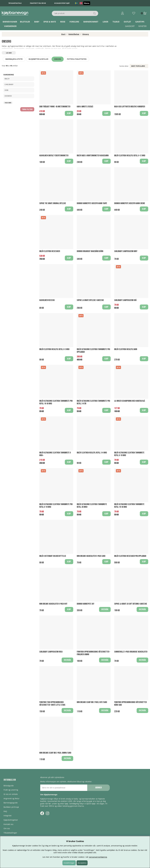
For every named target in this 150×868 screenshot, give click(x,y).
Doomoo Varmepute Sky (86, 604)
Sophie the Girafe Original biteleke (53, 203)
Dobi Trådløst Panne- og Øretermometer (55, 107)
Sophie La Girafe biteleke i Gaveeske (90, 300)
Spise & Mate (50, 22)
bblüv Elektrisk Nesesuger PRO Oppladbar (130, 556)
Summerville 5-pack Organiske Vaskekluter (131, 652)
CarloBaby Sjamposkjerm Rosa (51, 652)
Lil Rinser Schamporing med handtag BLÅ (130, 401)
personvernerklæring (98, 857)
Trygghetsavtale (15, 3)
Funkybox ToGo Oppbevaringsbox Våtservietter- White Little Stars (52, 704)
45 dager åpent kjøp (62, 3)
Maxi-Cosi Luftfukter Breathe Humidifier (130, 107)
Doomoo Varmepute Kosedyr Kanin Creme (130, 203)
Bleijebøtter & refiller (38, 59)
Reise (63, 22)
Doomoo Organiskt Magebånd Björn (90, 251)
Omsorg (86, 34)
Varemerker (10, 26)
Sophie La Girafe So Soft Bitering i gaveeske (131, 604)
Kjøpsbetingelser (11, 820)
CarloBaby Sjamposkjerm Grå (125, 300)
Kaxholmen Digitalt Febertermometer (54, 156)
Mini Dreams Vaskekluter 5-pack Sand (91, 556)
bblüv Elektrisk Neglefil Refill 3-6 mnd (92, 453)
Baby (37, 22)
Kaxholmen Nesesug (47, 300)
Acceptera (82, 863)
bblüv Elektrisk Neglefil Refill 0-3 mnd (54, 349)
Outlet (127, 22)
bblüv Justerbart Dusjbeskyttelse (53, 556)
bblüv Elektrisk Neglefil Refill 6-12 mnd (130, 156)
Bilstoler (25, 22)
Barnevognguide (11, 803)
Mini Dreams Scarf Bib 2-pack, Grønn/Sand (55, 753)
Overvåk (105, 609)
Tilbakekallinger (10, 833)
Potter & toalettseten (77, 59)
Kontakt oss (8, 824)
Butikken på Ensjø (11, 807)
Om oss (7, 828)
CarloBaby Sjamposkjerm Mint (126, 251)
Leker (105, 22)
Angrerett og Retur (12, 798)
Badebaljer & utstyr (14, 59)
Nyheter (142, 26)
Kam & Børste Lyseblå (85, 107)
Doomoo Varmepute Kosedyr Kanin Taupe (92, 203)
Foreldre (74, 22)
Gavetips (140, 22)
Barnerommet (91, 22)
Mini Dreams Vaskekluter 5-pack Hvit (53, 604)
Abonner (98, 788)
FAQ (5, 811)
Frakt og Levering (11, 790)
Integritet (8, 816)
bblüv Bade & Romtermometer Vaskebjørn (93, 156)
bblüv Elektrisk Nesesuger (50, 251)
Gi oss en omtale (11, 794)
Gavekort (130, 26)
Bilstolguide (9, 786)
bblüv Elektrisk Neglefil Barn (126, 349)
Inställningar (69, 863)
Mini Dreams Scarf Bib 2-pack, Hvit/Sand (92, 702)
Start (63, 34)
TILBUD (116, 22)
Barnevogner (10, 22)
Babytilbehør (74, 34)
